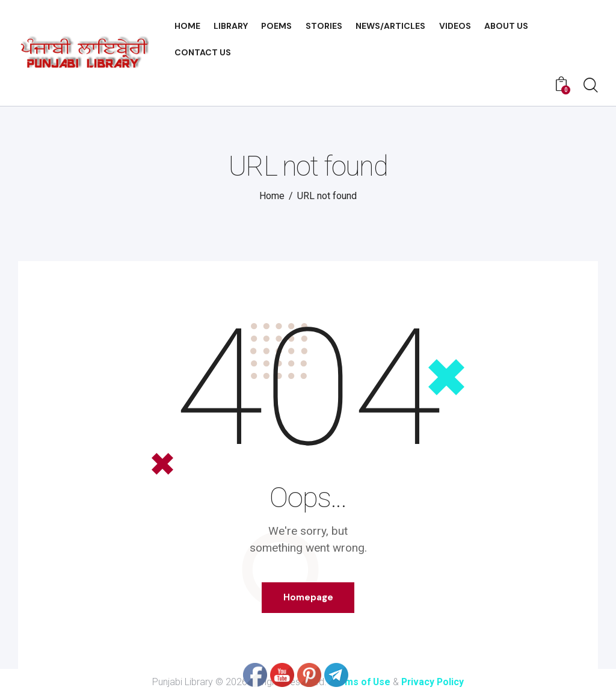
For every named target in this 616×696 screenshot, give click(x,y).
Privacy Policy (433, 682)
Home (272, 196)
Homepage (308, 597)
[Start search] (591, 86)
